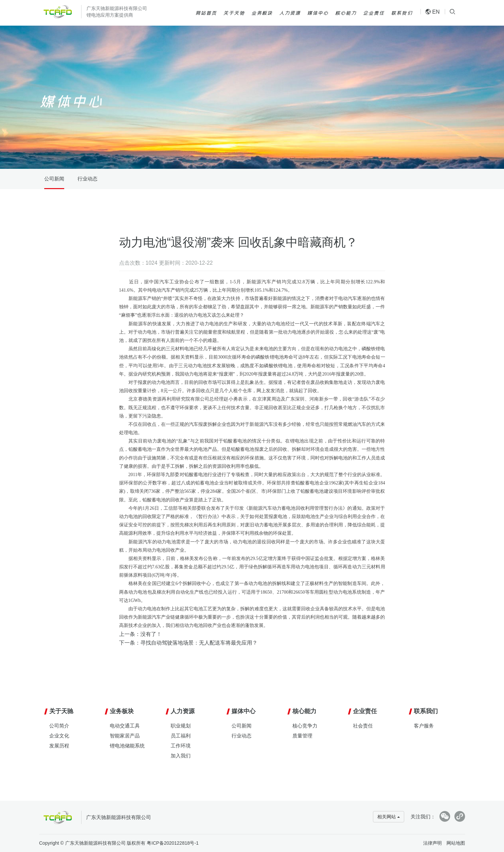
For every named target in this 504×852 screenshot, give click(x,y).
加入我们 (181, 756)
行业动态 (87, 179)
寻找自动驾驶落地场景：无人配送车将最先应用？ (199, 643)
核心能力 (346, 13)
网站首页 (206, 13)
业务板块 (262, 13)
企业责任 (374, 13)
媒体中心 (318, 13)
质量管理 (302, 736)
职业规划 (181, 726)
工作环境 (181, 746)
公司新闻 (54, 179)
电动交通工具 (125, 726)
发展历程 (59, 746)
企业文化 (59, 736)
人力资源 (290, 13)
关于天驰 (234, 13)
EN (433, 12)
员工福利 (181, 736)
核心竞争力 (305, 726)
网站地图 (456, 843)
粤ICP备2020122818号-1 (173, 843)
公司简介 (59, 726)
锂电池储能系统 (127, 746)
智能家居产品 (125, 736)
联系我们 (402, 13)
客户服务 (424, 726)
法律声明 (432, 843)
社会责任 (363, 726)
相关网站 (389, 817)
